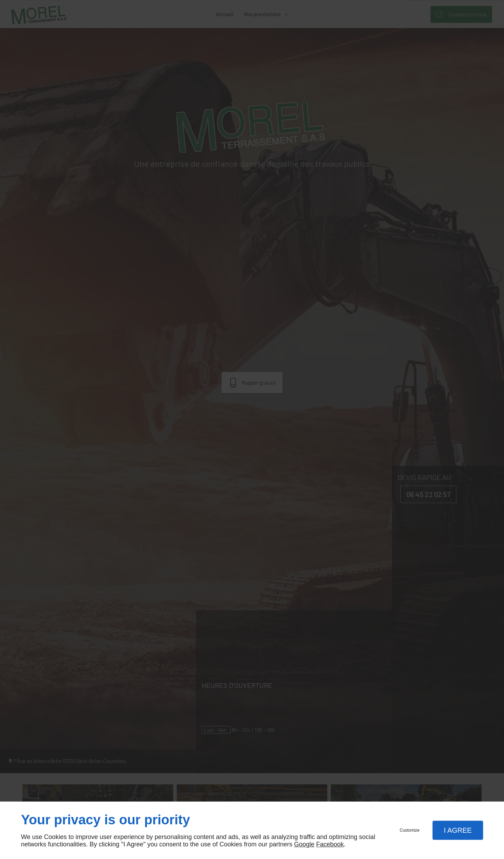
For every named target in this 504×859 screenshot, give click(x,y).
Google (304, 844)
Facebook (330, 844)
